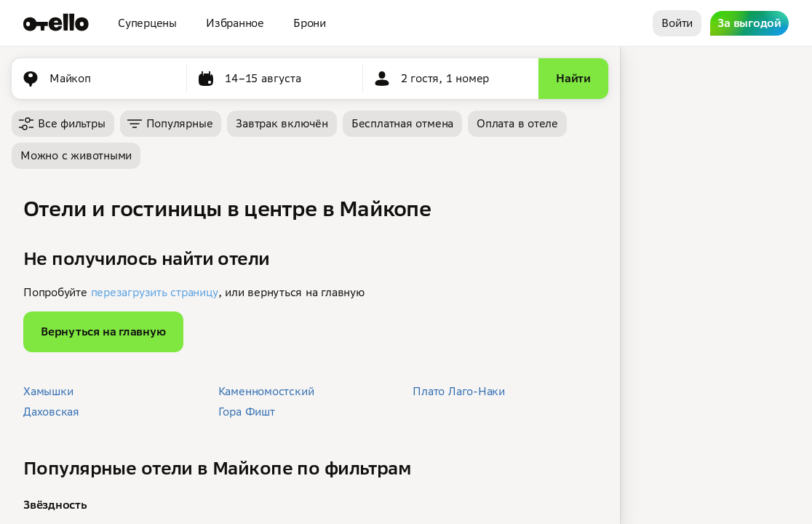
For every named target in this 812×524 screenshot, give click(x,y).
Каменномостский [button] (266, 391)
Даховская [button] (51, 412)
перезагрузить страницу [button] (155, 292)
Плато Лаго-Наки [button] (459, 391)
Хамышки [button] (48, 391)
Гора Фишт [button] (247, 412)
